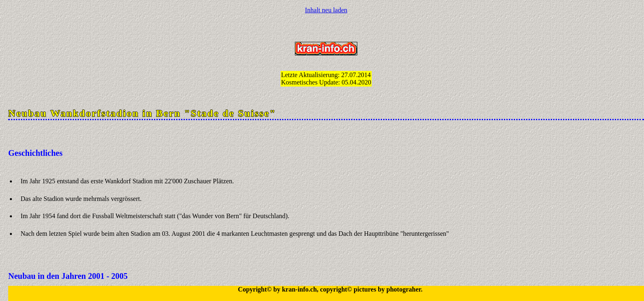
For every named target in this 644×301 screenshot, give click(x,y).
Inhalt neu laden (326, 10)
